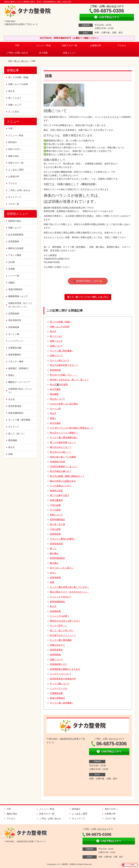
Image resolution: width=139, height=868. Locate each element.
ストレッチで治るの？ (61, 597)
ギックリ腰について (60, 684)
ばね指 (12, 262)
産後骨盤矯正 (15, 355)
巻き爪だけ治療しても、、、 (64, 375)
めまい (53, 573)
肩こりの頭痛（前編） (61, 322)
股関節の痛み (15, 221)
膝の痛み (54, 553)
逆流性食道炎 (56, 544)
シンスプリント (16, 341)
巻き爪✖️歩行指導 (59, 385)
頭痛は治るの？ (57, 645)
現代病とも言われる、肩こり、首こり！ (69, 380)
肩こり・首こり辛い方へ (62, 631)
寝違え (53, 418)
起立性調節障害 (16, 235)
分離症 (12, 283)
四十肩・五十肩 (57, 524)
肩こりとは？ (56, 336)
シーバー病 (14, 276)
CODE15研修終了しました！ (64, 467)
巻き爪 (53, 331)
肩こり (53, 549)
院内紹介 (13, 142)
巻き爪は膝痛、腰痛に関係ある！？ (67, 476)
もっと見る (14, 112)
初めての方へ (15, 149)
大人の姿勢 (55, 510)
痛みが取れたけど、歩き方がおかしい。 (69, 592)
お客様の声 (96, 45)
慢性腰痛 (54, 394)
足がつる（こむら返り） (62, 568)
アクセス (122, 45)
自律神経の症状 (57, 462)
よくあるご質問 (16, 170)
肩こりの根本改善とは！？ (63, 442)
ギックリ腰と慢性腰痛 (61, 640)
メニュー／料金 (43, 45)
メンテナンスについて (61, 674)
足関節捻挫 (14, 314)
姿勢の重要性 (56, 500)
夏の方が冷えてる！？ (61, 447)
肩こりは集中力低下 (60, 495)
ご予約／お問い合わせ (17, 53)
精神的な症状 (56, 491)
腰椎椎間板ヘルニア (18, 296)
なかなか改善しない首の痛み (64, 404)
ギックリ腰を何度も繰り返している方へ (69, 587)
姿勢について (56, 515)
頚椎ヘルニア (56, 341)
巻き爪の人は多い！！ (61, 452)
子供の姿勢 (55, 529)
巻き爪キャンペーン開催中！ (64, 433)
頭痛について (56, 346)
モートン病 (55, 409)
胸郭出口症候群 (16, 248)
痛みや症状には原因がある (63, 481)
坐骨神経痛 (55, 370)
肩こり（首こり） (22, 61)
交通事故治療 (56, 693)
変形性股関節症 (57, 558)
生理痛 (12, 269)
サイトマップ (15, 197)
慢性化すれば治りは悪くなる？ (65, 621)
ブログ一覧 (14, 204)
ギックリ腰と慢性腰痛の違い (64, 438)
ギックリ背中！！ (59, 626)
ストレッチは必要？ (60, 616)
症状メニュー (69, 53)
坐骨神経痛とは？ (59, 664)
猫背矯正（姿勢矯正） (19, 368)
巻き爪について (57, 399)
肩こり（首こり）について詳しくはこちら (88, 297)
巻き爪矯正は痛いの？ (61, 471)
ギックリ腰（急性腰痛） (62, 351)
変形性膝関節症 (57, 520)
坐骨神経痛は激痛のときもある (65, 669)
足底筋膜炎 (14, 241)
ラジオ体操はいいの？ (61, 486)
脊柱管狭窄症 (15, 320)
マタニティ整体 (16, 361)
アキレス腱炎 (15, 255)
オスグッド (14, 427)
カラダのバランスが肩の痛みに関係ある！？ (72, 428)
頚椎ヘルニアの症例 (60, 327)
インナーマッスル (59, 688)
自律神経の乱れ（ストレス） (20, 391)
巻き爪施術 (55, 389)
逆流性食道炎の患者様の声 (63, 679)
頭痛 (52, 582)
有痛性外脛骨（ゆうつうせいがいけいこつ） (20, 305)
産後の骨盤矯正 (57, 698)
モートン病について (60, 360)
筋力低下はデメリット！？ (63, 635)
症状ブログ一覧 (69, 45)
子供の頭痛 (55, 505)
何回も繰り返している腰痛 (63, 457)
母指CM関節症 (15, 289)
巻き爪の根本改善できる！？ (64, 365)
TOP (17, 45)
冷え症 (12, 399)
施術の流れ (14, 156)
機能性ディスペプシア (19, 382)
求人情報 (43, 53)
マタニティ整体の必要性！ (63, 539)
